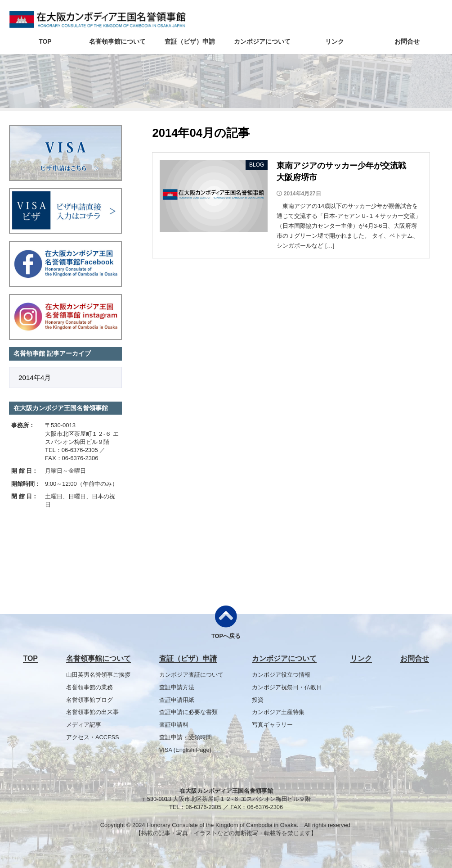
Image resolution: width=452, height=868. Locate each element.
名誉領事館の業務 (90, 687)
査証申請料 (174, 725)
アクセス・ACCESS (93, 737)
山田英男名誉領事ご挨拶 (98, 675)
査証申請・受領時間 (186, 737)
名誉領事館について (117, 41)
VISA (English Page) (185, 750)
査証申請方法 (177, 687)
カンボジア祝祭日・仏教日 (287, 687)
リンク (335, 41)
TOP (45, 41)
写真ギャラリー (272, 725)
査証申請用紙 (177, 700)
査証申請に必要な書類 (188, 712)
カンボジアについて (262, 41)
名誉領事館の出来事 (92, 712)
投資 (258, 700)
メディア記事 (84, 725)
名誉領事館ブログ (90, 700)
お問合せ (407, 41)
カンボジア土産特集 (278, 712)
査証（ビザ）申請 (190, 41)
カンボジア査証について (191, 675)
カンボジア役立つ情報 (281, 675)
